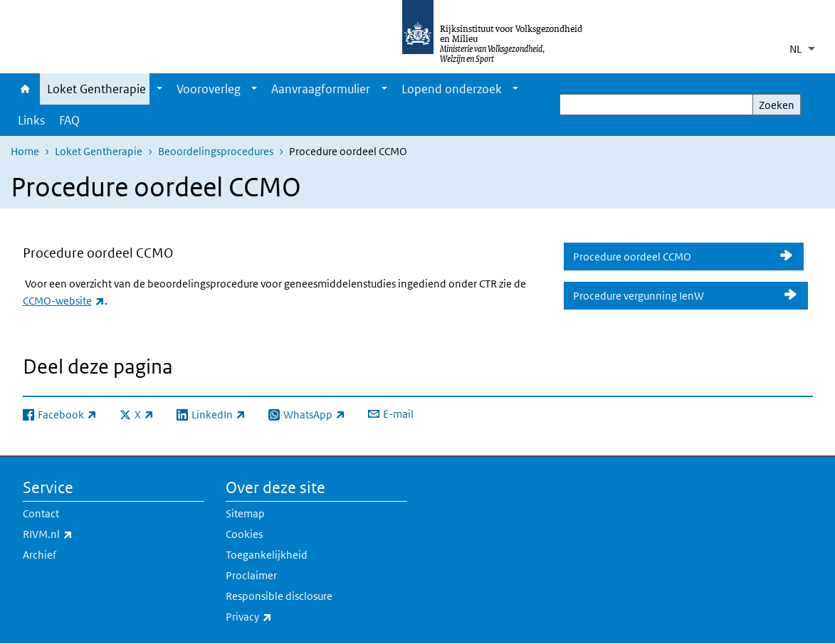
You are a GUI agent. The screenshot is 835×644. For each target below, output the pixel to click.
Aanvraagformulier (321, 89)
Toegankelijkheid (267, 555)
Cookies (244, 534)
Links (31, 120)
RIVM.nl (79, 534)
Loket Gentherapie (96, 89)
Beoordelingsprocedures (216, 151)
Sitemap (245, 513)
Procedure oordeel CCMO (672, 257)
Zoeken (777, 105)
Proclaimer (251, 575)
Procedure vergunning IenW (674, 296)
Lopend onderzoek (452, 89)
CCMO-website (64, 301)
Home (25, 89)
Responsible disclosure (279, 596)
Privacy (280, 617)
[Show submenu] (159, 89)
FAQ (69, 120)
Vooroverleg (209, 89)
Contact (41, 513)
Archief (40, 555)
